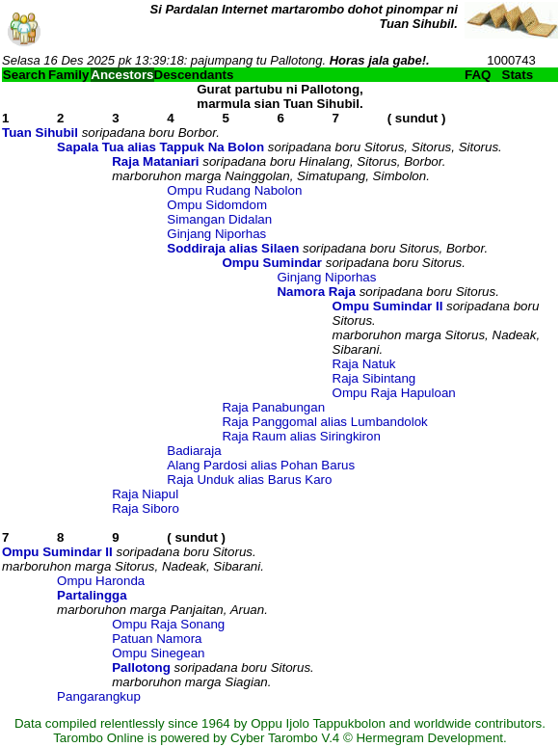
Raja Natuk (364, 364)
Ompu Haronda (101, 581)
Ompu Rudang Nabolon (234, 190)
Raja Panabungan (273, 407)
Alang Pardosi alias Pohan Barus (261, 465)
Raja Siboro (146, 508)
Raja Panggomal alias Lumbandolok (324, 422)
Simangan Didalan (219, 219)
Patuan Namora (157, 639)
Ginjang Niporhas (216, 234)
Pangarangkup (99, 696)
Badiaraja (194, 451)
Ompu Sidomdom (217, 205)
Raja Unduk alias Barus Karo (249, 480)
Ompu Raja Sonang (168, 624)
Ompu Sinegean (158, 653)
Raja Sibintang (374, 378)
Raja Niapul (145, 494)
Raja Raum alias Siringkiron (301, 436)
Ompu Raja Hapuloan (394, 393)
